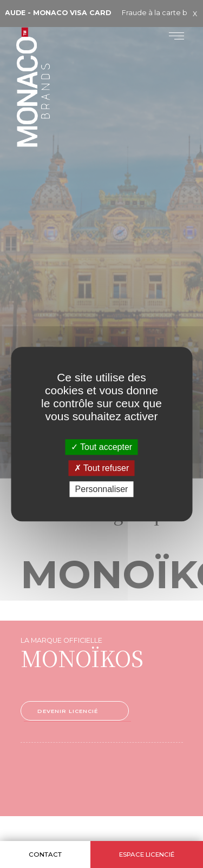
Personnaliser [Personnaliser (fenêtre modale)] (102, 489)
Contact (45, 854)
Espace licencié (147, 854)
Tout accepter (101, 447)
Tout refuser (102, 468)
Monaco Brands (52, 114)
